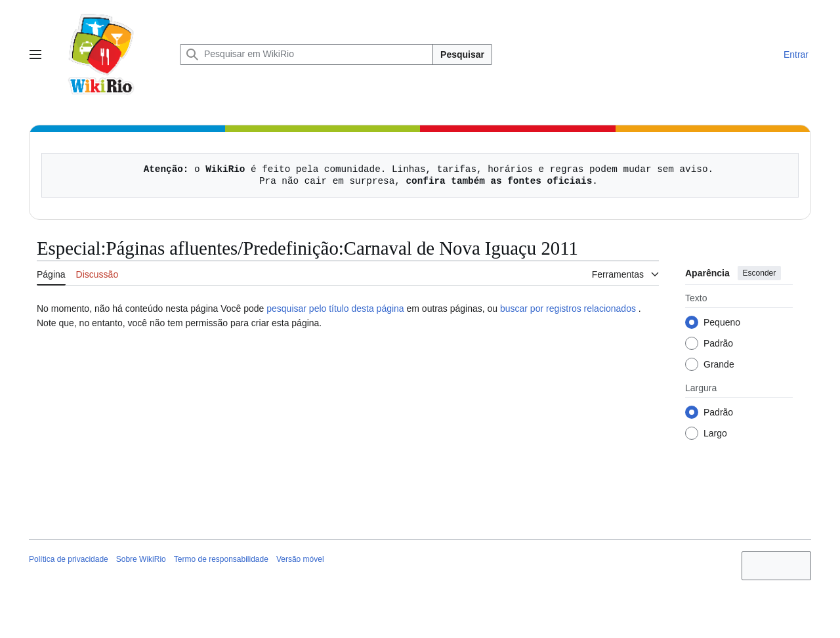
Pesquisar (462, 54)
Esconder (760, 273)
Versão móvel (300, 559)
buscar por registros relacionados (568, 308)
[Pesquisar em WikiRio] (306, 54)
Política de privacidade (69, 559)
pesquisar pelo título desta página (335, 308)
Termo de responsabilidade (221, 559)
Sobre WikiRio (141, 559)
